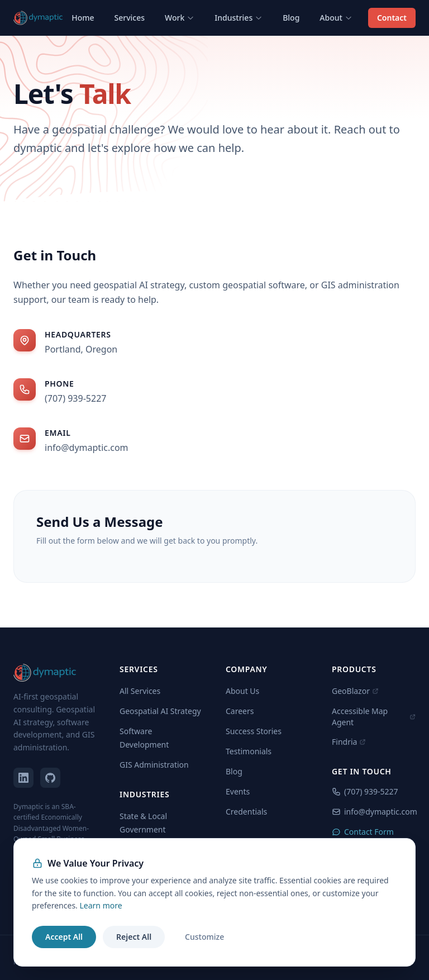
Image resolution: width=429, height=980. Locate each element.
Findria (349, 742)
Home (83, 18)
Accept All (64, 937)
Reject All (134, 937)
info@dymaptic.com (87, 448)
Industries (239, 18)
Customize (204, 937)
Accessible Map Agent (374, 717)
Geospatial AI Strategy (160, 711)
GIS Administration (154, 765)
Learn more (101, 905)
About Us (242, 691)
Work (180, 18)
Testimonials (249, 751)
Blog (291, 18)
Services (130, 18)
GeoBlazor (355, 691)
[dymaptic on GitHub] (50, 778)
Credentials (246, 812)
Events (238, 791)
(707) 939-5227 (75, 398)
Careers (240, 711)
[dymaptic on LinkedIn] (23, 778)
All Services (140, 691)
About (336, 18)
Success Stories (254, 731)
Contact (392, 18)
